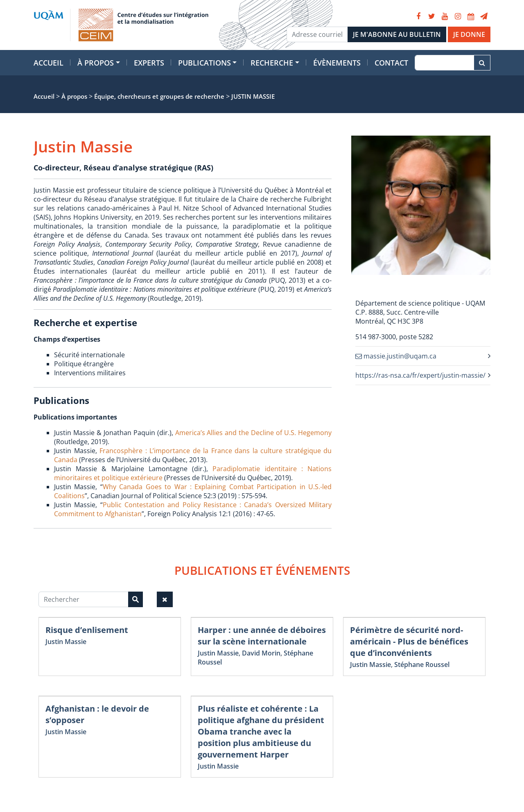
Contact (391, 63)
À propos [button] (96, 63)
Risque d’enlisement (87, 630)
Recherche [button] (272, 63)
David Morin (261, 653)
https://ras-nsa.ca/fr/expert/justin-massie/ (420, 375)
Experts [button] (149, 63)
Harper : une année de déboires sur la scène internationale (262, 636)
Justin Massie (66, 642)
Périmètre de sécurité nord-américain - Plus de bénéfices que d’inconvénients (409, 641)
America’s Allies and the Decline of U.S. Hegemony (253, 433)
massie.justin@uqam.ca (396, 356)
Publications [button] (204, 63)
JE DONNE (469, 34)
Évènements (337, 63)
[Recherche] (444, 63)
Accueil (49, 63)
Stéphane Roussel (422, 665)
